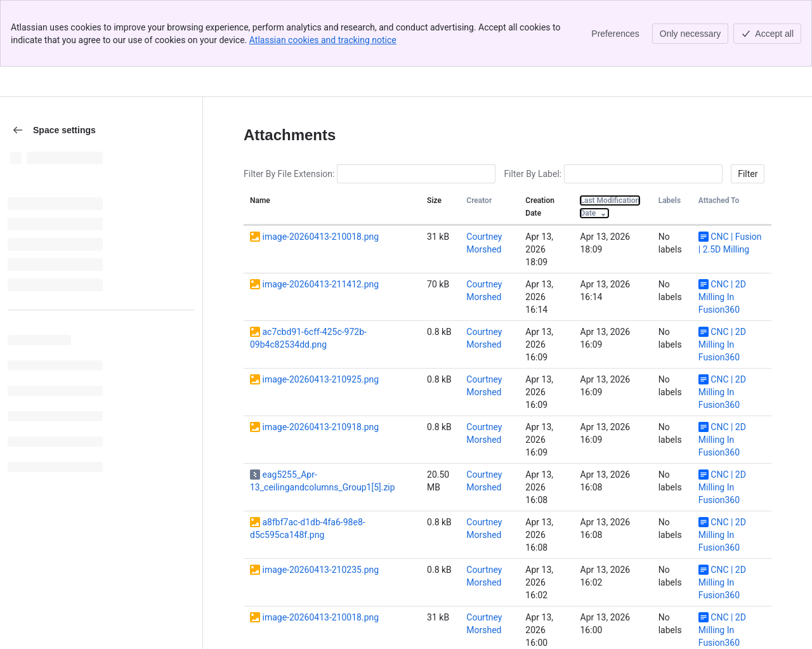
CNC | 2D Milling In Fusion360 (722, 230)
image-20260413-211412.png (320, 218)
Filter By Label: (533, 107)
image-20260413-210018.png (320, 170)
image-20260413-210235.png (320, 503)
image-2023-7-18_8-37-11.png (321, 598)
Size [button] (434, 134)
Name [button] (260, 134)
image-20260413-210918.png (320, 360)
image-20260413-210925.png (320, 313)
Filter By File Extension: (289, 107)
